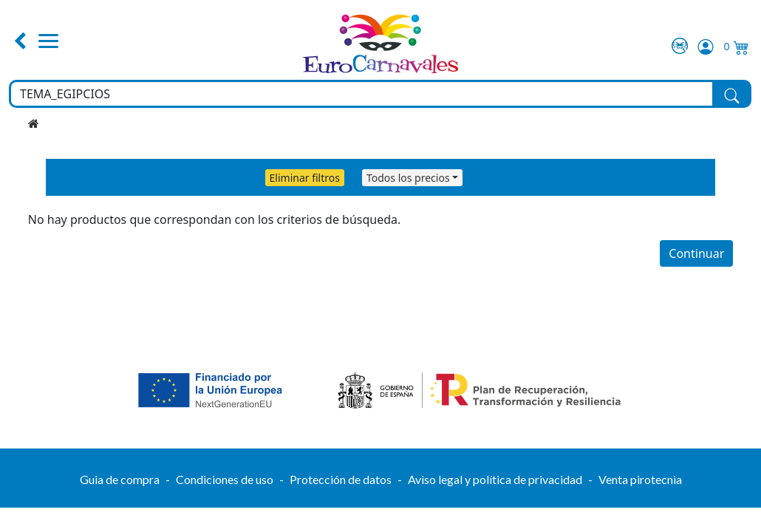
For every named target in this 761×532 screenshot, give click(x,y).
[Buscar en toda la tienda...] (362, 94)
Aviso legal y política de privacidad (495, 479)
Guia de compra (120, 479)
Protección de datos (341, 479)
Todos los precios (408, 178)
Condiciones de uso (225, 479)
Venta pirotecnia (640, 479)
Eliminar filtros (305, 178)
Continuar (696, 253)
